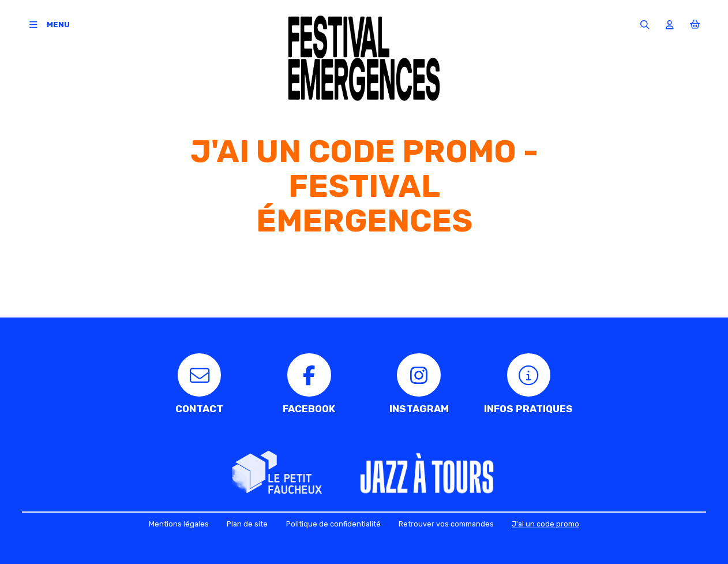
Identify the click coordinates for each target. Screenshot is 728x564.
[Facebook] (309, 384)
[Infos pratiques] (528, 384)
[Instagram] (419, 384)
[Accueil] (364, 58)
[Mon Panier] (695, 25)
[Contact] (200, 384)
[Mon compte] (670, 25)
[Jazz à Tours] (427, 475)
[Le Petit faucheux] (277, 473)
